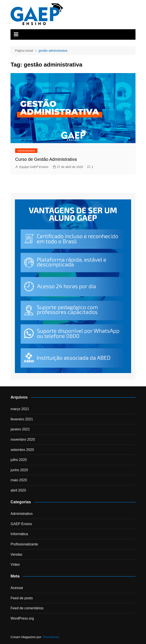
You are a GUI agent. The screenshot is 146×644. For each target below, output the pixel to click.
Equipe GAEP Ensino (34, 167)
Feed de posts (22, 598)
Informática (19, 534)
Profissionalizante (24, 544)
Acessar (17, 588)
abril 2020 (18, 490)
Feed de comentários (27, 608)
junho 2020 (19, 470)
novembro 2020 (23, 439)
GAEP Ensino (21, 524)
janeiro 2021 (20, 429)
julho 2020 (19, 460)
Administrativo (26, 151)
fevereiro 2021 (22, 419)
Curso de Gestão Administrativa (46, 159)
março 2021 (20, 409)
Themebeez (51, 637)
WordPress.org (22, 618)
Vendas (16, 554)
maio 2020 (19, 480)
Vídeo (15, 564)
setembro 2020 (22, 450)
